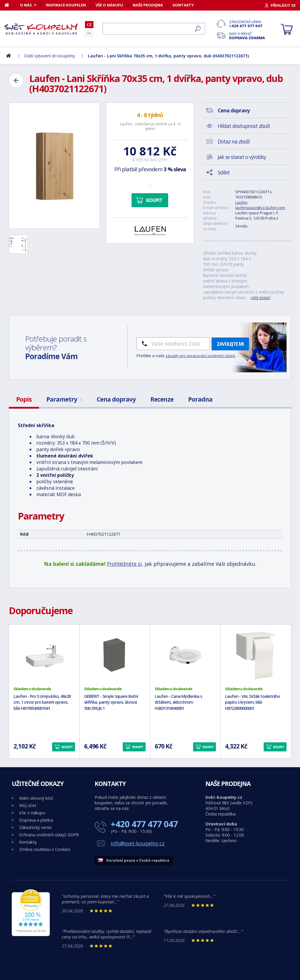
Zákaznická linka (247, 24)
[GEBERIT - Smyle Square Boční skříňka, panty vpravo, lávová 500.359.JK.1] (115, 655)
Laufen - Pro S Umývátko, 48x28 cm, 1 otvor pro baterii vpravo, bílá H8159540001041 (42, 702)
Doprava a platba (36, 820)
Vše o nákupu (109, 5)
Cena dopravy (116, 399)
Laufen (241, 202)
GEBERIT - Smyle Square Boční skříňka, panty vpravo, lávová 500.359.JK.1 (111, 702)
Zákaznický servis (35, 827)
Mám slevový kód (36, 798)
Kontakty (183, 5)
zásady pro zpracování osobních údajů (200, 356)
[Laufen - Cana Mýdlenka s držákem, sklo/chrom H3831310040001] (185, 655)
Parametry (64, 399)
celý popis (261, 298)
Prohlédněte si (124, 564)
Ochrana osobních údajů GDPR (49, 835)
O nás (26, 5)
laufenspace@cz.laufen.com (260, 208)
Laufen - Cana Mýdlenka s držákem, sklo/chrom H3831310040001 (178, 702)
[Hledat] (154, 29)
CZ (89, 25)
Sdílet (224, 172)
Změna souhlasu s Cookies (45, 849)
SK (89, 33)
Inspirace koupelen (66, 5)
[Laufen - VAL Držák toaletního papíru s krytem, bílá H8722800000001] (256, 655)
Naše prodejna (148, 5)
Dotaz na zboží (234, 141)
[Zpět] (16, 80)
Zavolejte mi (230, 344)
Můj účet (28, 805)
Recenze (162, 399)
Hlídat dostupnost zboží (244, 126)
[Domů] (10, 5)
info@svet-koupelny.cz (138, 843)
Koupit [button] (67, 747)
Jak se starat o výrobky (242, 157)
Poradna (200, 399)
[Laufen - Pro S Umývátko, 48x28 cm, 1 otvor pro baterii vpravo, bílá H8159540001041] (44, 655)
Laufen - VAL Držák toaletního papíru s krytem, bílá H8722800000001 (252, 702)
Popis (24, 399)
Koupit (154, 200)
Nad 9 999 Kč (247, 36)
